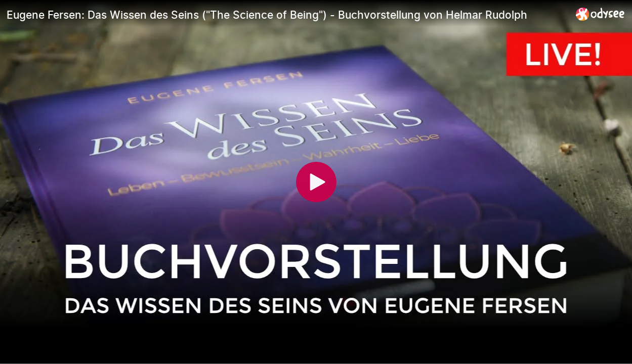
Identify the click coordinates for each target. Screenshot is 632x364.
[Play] (316, 182)
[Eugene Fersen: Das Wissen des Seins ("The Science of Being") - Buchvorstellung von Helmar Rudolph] (287, 15)
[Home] (600, 14)
